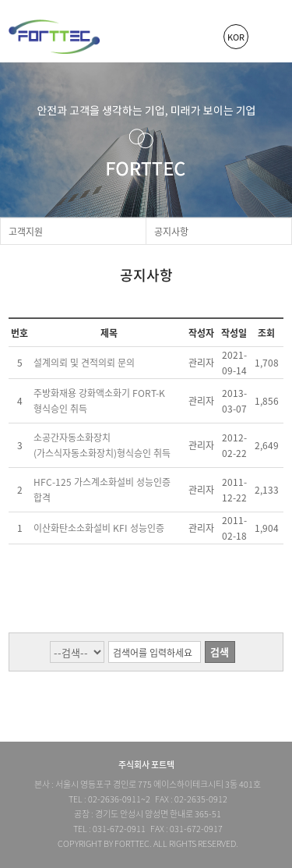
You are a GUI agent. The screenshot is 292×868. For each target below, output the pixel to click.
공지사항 (171, 232)
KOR (236, 37)
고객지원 (26, 232)
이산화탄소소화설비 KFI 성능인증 (99, 528)
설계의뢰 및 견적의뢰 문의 (84, 363)
